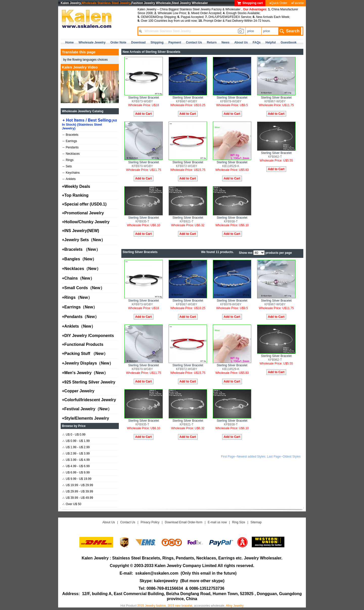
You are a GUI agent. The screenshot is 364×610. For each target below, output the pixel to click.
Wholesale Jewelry (92, 42)
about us (241, 42)
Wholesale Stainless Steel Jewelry (106, 3)
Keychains (71, 173)
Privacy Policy (150, 522)
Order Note (118, 42)
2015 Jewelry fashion (152, 606)
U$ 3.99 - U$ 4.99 (76, 460)
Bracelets (70, 135)
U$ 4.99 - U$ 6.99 (76, 466)
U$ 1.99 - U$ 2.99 (76, 447)
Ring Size (238, 522)
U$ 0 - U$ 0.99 (74, 435)
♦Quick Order (278, 3)
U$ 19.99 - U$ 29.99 (78, 485)
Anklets (69, 179)
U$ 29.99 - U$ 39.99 (78, 491)
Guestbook (289, 42)
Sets (67, 166)
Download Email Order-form (184, 522)
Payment (175, 42)
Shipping (157, 42)
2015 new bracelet (180, 606)
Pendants (71, 147)
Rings (68, 160)
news (225, 42)
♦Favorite (298, 3)
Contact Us (128, 522)
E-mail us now (217, 522)
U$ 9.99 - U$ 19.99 (77, 479)
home (69, 42)
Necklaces (71, 154)
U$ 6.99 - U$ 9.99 (76, 472)
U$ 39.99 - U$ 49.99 (78, 498)
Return (212, 42)
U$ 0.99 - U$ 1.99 (76, 441)
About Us (109, 522)
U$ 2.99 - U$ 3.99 (76, 454)
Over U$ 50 (72, 504)
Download (138, 42)
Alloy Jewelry (235, 606)
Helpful (271, 42)
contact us (194, 42)
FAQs (257, 42)
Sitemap (256, 522)
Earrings (70, 141)
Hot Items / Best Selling (89, 124)
